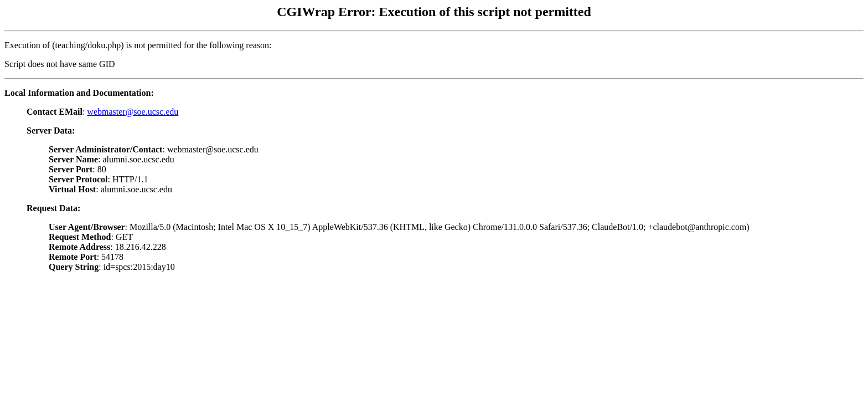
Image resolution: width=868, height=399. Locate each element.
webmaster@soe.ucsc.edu (133, 112)
